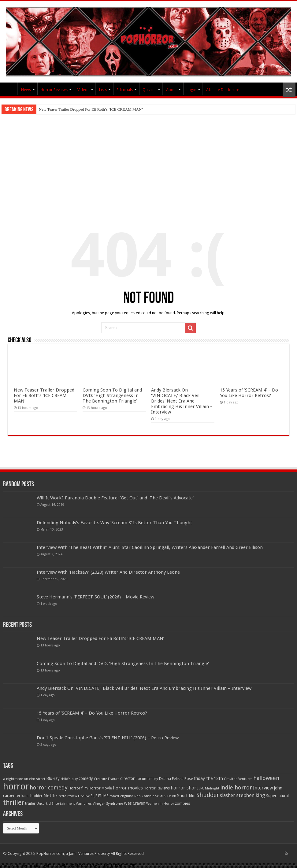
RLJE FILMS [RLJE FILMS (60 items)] (100, 796)
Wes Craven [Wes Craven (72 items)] (135, 803)
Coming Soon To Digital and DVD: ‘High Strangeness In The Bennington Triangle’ (112, 395)
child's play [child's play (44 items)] (69, 779)
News (26, 90)
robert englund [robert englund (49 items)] (121, 796)
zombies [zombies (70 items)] (183, 803)
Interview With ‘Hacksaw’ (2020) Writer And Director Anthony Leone (108, 572)
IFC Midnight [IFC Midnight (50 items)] (209, 788)
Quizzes (149, 90)
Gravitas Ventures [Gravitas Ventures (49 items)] (238, 779)
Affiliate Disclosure (223, 90)
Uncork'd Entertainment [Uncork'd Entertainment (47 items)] (56, 804)
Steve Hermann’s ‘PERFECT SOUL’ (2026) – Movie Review (95, 597)
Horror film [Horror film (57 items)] (78, 788)
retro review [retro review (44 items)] (68, 796)
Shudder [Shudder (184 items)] (208, 795)
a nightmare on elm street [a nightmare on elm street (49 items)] (24, 779)
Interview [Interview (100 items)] (263, 788)
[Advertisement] (148, 160)
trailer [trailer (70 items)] (30, 803)
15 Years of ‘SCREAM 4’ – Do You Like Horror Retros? (249, 393)
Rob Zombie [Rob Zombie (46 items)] (144, 796)
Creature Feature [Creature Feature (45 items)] (107, 779)
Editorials (125, 90)
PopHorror (9, 89)
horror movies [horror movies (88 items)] (128, 788)
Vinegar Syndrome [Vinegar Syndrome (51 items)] (108, 804)
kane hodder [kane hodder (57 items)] (32, 796)
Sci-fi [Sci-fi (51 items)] (159, 796)
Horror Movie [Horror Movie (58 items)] (100, 788)
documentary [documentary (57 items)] (147, 779)
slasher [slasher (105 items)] (228, 795)
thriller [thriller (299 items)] (14, 802)
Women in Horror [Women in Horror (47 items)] (160, 804)
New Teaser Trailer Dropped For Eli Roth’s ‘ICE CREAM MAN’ (91, 109)
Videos (83, 90)
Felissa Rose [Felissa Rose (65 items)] (182, 779)
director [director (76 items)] (127, 778)
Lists (103, 90)
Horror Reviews (54, 90)
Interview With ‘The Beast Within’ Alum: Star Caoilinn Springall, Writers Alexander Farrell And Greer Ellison (150, 547)
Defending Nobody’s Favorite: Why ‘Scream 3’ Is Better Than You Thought (114, 523)
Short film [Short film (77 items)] (186, 796)
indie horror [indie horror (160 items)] (236, 787)
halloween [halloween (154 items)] (266, 778)
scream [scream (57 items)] (170, 796)
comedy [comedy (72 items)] (86, 778)
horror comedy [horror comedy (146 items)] (49, 787)
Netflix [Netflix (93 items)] (51, 796)
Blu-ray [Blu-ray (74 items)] (53, 778)
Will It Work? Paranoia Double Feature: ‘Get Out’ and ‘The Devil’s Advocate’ (115, 498)
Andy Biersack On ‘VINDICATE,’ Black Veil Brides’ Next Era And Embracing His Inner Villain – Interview (182, 401)
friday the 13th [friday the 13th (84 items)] (208, 778)
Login (191, 90)
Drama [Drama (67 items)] (165, 779)
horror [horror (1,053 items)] (16, 786)
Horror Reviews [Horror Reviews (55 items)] (157, 788)
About (171, 90)
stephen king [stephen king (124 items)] (251, 795)
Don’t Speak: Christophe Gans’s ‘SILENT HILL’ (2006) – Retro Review (108, 738)
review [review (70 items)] (84, 796)
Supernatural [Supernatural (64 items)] (277, 796)
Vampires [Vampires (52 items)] (84, 804)
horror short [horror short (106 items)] (184, 788)
